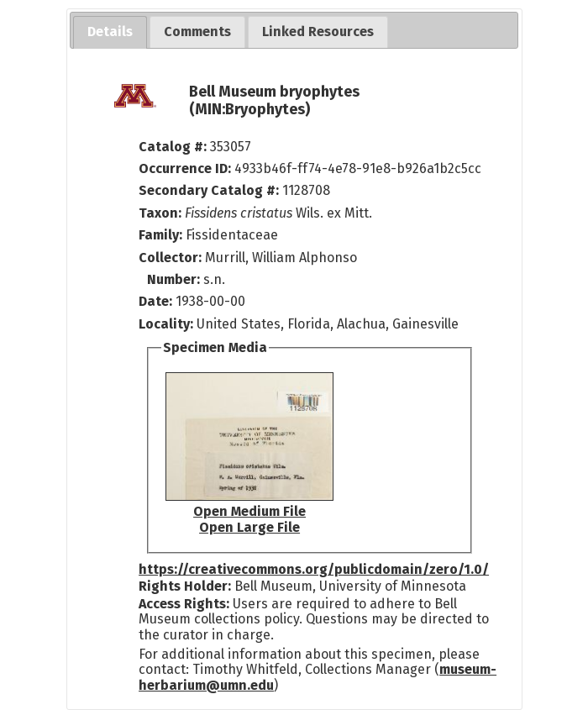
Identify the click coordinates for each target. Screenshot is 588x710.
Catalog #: (174, 147)
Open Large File (249, 527)
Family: (160, 235)
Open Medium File (249, 511)
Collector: (172, 258)
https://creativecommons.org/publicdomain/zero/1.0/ (314, 569)
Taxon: (160, 213)
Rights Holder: (185, 586)
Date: (155, 301)
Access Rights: (184, 604)
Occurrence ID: (186, 168)
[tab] (110, 32)
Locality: (166, 324)
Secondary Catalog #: (209, 190)
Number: (175, 279)
